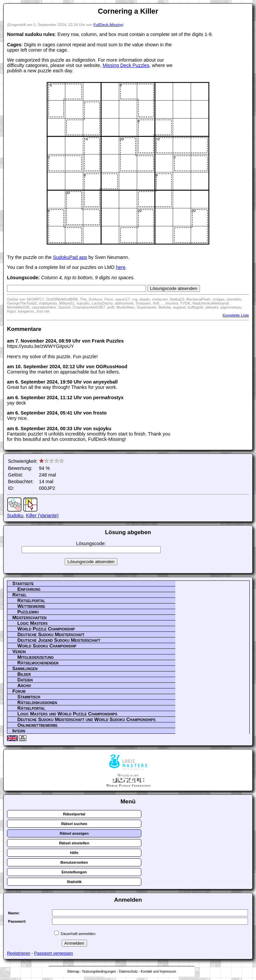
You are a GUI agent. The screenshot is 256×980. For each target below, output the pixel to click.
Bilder (24, 674)
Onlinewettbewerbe (37, 725)
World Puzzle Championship (46, 629)
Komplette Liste (236, 315)
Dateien (25, 680)
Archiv (24, 685)
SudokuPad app (70, 257)
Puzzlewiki (28, 612)
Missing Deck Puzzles (126, 65)
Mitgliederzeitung (35, 657)
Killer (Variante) (42, 515)
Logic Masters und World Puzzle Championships (67, 714)
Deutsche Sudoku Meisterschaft (51, 634)
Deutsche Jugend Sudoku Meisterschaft (59, 640)
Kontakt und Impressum (158, 972)
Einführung (29, 589)
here (121, 267)
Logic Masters (32, 623)
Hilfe (74, 853)
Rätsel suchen (74, 824)
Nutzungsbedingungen (99, 972)
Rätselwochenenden (38, 663)
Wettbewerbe (31, 606)
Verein (19, 651)
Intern (19, 731)
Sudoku (15, 515)
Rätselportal (31, 600)
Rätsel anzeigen (74, 833)
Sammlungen (25, 668)
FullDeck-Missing (108, 25)
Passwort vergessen (53, 953)
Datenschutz (128, 972)
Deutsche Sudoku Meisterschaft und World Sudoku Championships (86, 719)
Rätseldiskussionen (37, 702)
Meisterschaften (29, 617)
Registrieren (19, 953)
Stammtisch (29, 697)
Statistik (74, 882)
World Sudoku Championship (47, 646)
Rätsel (19, 595)
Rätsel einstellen (74, 843)
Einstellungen (74, 872)
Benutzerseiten (74, 862)
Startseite (23, 583)
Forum (19, 691)
